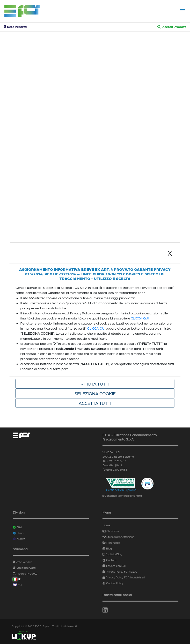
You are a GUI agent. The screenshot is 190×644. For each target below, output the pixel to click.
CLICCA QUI (140, 318)
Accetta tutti (95, 403)
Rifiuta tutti (95, 384)
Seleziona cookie (95, 393)
